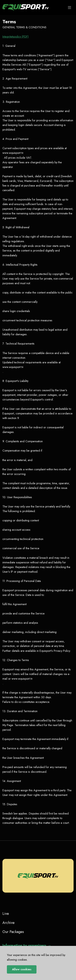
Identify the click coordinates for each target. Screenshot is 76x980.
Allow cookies (22, 969)
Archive (9, 923)
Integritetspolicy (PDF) (16, 37)
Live (6, 914)
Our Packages (13, 932)
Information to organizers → (27, 945)
